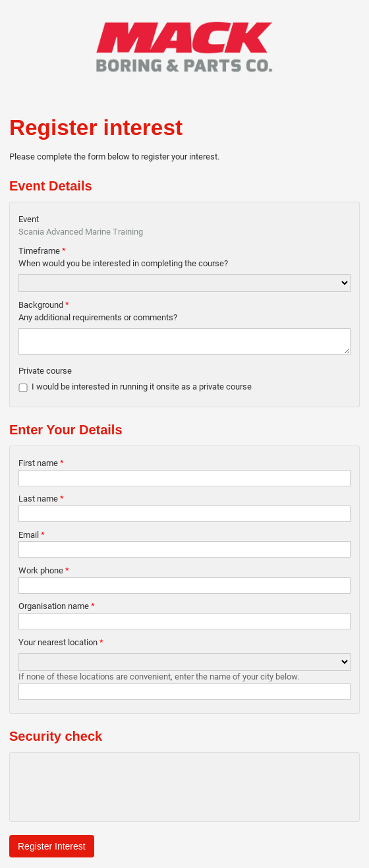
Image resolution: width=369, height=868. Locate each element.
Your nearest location (61, 646)
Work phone (44, 574)
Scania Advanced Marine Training (81, 232)
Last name (41, 503)
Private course (45, 375)
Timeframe (42, 251)
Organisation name (57, 610)
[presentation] (119, 791)
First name (41, 467)
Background (44, 305)
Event (29, 219)
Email (32, 539)
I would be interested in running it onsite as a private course (142, 391)
